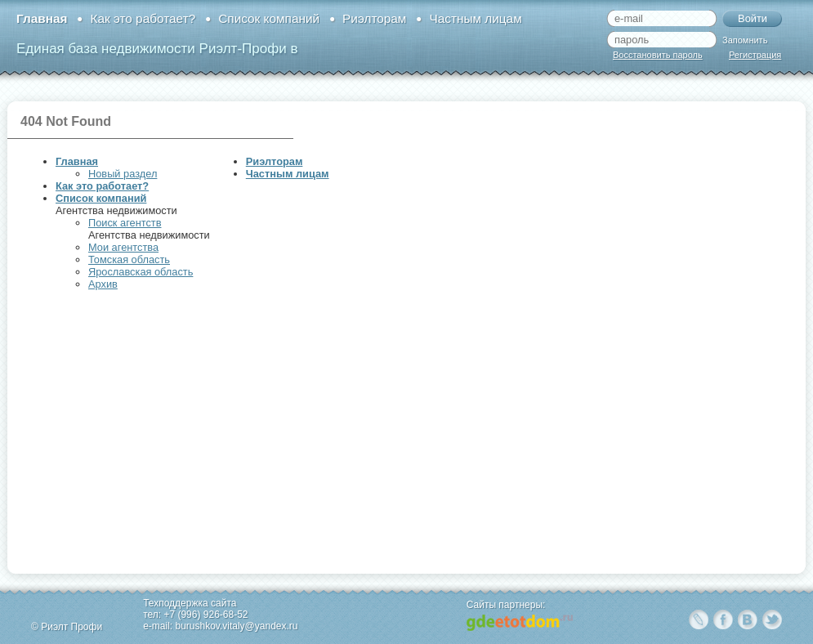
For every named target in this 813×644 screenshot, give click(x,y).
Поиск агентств (125, 223)
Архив (103, 284)
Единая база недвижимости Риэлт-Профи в (157, 49)
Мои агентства (123, 247)
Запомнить (745, 40)
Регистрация (755, 55)
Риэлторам (374, 18)
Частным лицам (475, 18)
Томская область (129, 259)
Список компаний (269, 18)
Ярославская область (141, 272)
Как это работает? (143, 18)
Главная (42, 18)
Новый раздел (123, 174)
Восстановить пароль (658, 55)
